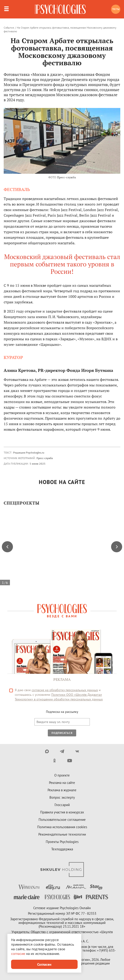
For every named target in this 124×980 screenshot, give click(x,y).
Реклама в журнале (62, 790)
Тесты (116, 9)
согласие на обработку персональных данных (65, 690)
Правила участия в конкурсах (62, 812)
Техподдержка (62, 849)
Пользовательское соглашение (62, 820)
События (9, 28)
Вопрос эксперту (62, 797)
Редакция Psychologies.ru (29, 453)
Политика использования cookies (62, 827)
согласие (18, 954)
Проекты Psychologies (62, 842)
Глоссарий (62, 805)
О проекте (62, 775)
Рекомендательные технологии (62, 834)
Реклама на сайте (62, 783)
